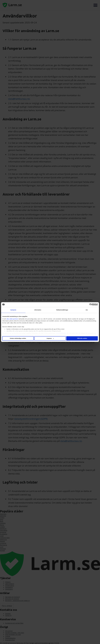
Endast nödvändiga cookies (18, 338)
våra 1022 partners (12, 319)
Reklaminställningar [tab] (62, 310)
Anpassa (50, 338)
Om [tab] (87, 310)
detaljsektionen (61, 333)
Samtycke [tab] (13, 310)
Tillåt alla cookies (82, 338)
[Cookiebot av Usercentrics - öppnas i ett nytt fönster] (86, 305)
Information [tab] (38, 310)
